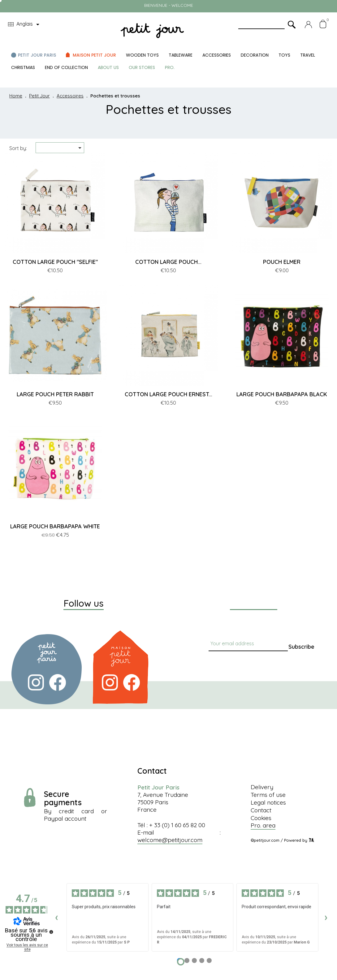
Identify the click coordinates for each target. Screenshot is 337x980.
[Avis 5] (209, 961)
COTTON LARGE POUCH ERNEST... (168, 394)
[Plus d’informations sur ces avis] (51, 931)
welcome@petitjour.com (170, 840)
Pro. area (263, 825)
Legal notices (268, 802)
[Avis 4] (202, 961)
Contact (261, 810)
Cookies (261, 818)
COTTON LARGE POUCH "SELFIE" (55, 262)
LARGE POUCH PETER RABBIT (55, 394)
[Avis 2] (187, 961)
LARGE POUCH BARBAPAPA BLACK (282, 394)
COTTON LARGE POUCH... (168, 262)
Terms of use (268, 795)
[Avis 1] (181, 962)
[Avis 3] (194, 961)
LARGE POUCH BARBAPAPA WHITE (55, 526)
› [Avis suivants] (326, 917)
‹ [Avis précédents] (56, 917)
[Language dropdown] (25, 24)
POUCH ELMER (282, 262)
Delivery (262, 787)
